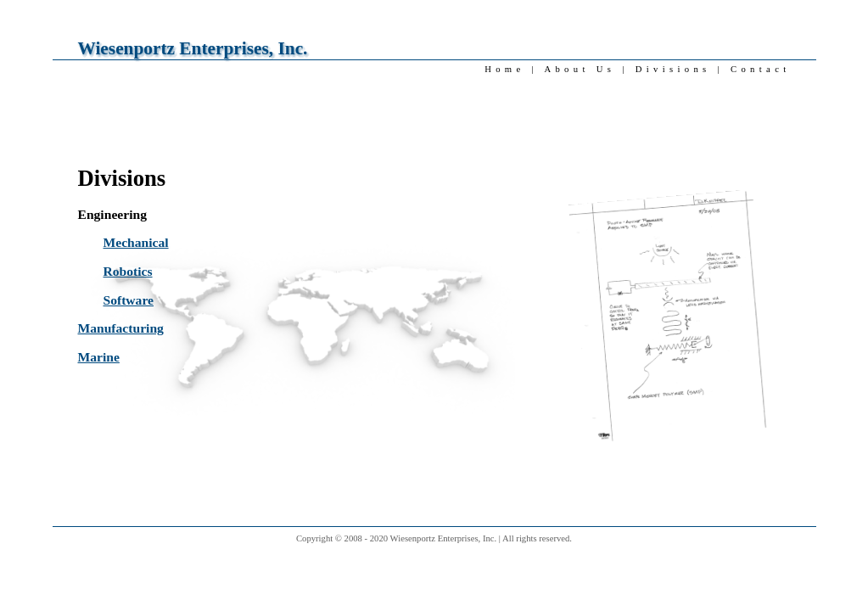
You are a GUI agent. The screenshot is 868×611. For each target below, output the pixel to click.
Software (129, 300)
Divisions (673, 69)
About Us (580, 69)
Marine (99, 357)
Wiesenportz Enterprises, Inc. (193, 48)
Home (504, 69)
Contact (760, 69)
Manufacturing (121, 328)
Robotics (128, 271)
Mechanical (136, 242)
